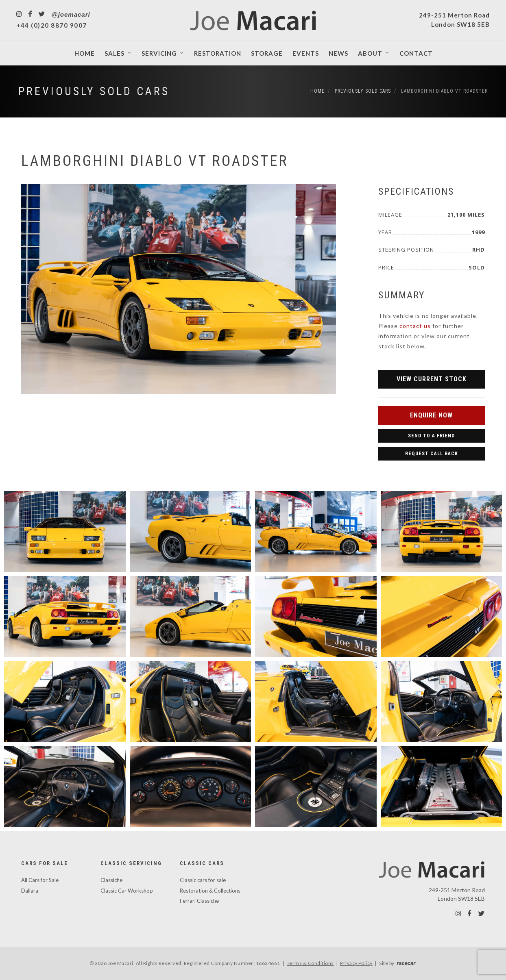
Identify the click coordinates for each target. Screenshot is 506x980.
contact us (415, 326)
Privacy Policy (356, 963)
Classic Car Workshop (127, 891)
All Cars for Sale (40, 880)
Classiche (111, 880)
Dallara (30, 891)
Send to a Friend (431, 436)
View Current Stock (432, 379)
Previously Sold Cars (94, 91)
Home (317, 91)
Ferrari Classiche (199, 901)
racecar (406, 963)
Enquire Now (431, 415)
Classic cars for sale (203, 880)
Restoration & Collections (210, 891)
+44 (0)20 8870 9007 (52, 25)
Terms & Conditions (310, 963)
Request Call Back (432, 454)
